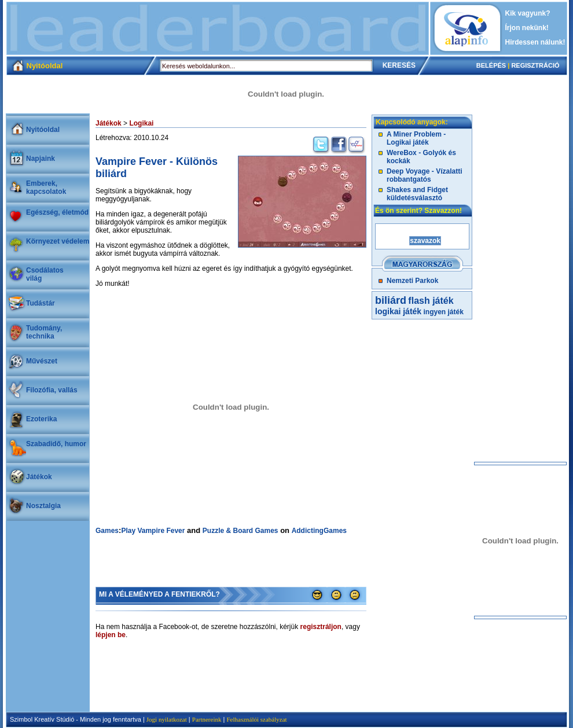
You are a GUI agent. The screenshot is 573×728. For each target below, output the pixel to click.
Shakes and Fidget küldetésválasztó (417, 194)
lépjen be (111, 635)
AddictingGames (319, 531)
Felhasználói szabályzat (256, 719)
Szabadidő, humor (56, 444)
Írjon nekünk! (527, 28)
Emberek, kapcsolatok (46, 187)
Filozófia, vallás (52, 390)
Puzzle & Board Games (240, 531)
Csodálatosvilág (45, 274)
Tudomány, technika (44, 332)
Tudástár (41, 303)
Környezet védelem (58, 241)
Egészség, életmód (57, 212)
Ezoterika (41, 419)
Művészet (42, 361)
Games (107, 531)
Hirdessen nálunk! (535, 42)
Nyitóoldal (43, 130)
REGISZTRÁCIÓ (535, 65)
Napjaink (41, 159)
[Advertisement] (218, 28)
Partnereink (207, 719)
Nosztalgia (43, 506)
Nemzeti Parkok (412, 281)
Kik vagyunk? (528, 13)
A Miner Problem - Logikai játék (416, 138)
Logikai (141, 123)
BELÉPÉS (491, 65)
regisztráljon (321, 627)
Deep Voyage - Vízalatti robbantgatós (424, 175)
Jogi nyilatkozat (167, 719)
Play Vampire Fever (153, 531)
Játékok (39, 477)
